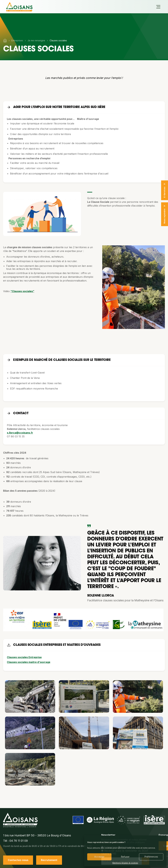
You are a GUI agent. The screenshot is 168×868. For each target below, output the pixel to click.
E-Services (165, 190)
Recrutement (49, 860)
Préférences (151, 857)
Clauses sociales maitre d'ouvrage (29, 662)
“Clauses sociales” (22, 291)
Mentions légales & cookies (125, 863)
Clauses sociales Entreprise (24, 657)
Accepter (99, 857)
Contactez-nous (18, 860)
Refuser (125, 857)
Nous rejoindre (165, 214)
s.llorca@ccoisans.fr (20, 433)
